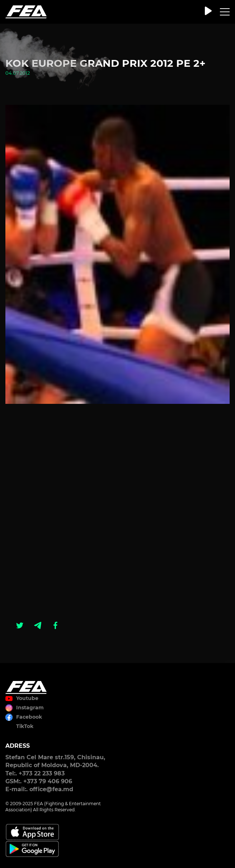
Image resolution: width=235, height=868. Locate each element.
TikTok (25, 726)
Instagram (30, 708)
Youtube (27, 698)
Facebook (29, 717)
